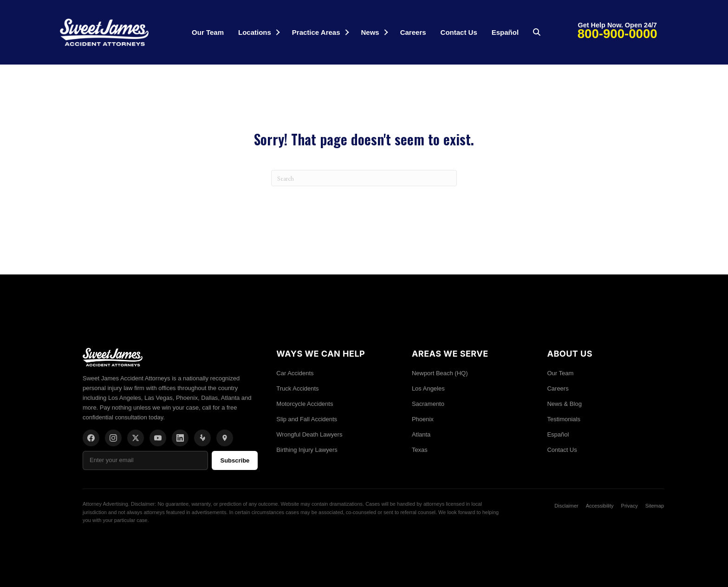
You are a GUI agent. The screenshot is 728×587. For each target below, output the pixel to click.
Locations (255, 32)
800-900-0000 (617, 34)
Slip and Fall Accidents (307, 419)
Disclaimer (566, 506)
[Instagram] (113, 438)
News (370, 32)
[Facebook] (91, 438)
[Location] (225, 438)
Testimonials (564, 419)
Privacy (630, 506)
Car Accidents (295, 373)
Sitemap (655, 506)
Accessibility (600, 506)
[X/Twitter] (136, 438)
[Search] (364, 178)
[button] (278, 32)
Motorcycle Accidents (305, 404)
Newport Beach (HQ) (440, 373)
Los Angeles (428, 388)
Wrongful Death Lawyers (309, 434)
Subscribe (235, 460)
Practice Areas (316, 32)
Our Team (208, 32)
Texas (420, 450)
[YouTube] (158, 438)
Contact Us (459, 32)
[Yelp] (202, 438)
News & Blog (564, 404)
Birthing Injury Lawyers (307, 450)
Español (505, 32)
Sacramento (428, 404)
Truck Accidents (297, 388)
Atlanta (421, 434)
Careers (413, 32)
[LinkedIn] (180, 438)
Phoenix (423, 419)
